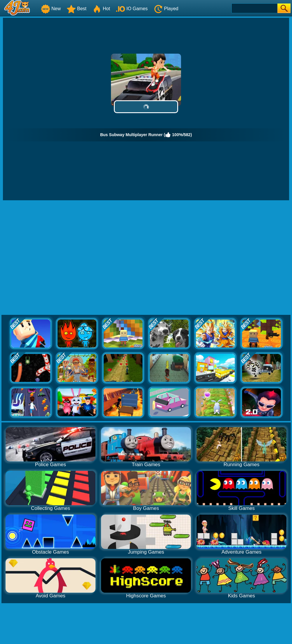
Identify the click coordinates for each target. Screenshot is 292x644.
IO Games (132, 9)
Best (77, 9)
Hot (101, 9)
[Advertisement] (55, 258)
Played (166, 9)
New (51, 9)
